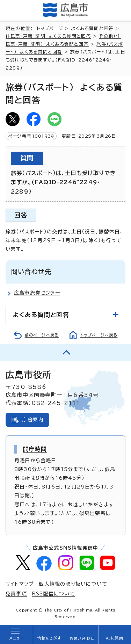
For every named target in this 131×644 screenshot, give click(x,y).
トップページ (50, 28)
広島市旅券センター (37, 293)
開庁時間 (35, 449)
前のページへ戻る (42, 335)
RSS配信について (53, 594)
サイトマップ (20, 584)
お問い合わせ (82, 638)
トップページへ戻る (99, 335)
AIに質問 (115, 638)
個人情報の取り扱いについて (73, 584)
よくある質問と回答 (92, 28)
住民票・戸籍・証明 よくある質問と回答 (48, 36)
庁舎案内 (33, 420)
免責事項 (16, 594)
